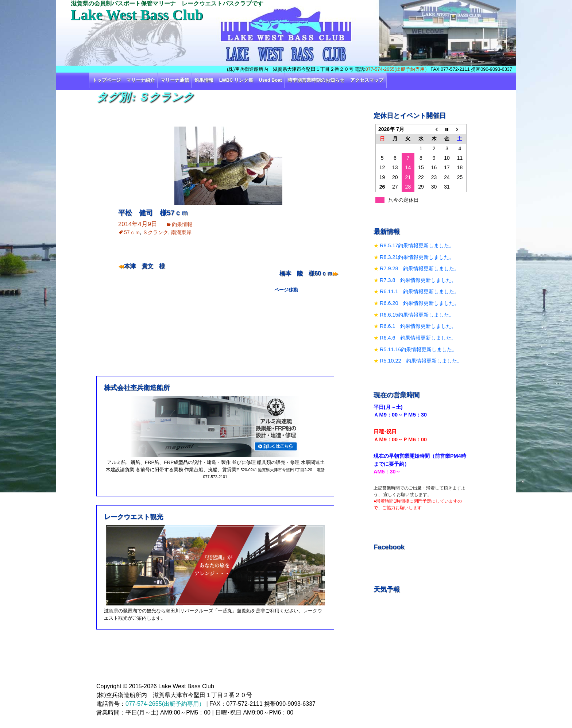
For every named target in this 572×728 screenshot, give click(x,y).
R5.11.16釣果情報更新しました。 (418, 349)
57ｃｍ (132, 232)
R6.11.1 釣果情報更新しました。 (420, 291)
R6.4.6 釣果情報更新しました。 (418, 338)
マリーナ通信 (175, 80)
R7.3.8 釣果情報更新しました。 (418, 280)
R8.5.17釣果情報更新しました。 (417, 245)
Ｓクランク (155, 232)
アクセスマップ (367, 80)
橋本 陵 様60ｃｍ (306, 273)
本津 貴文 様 (144, 266)
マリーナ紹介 (140, 80)
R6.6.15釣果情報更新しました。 (417, 315)
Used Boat (270, 80)
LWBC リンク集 (236, 80)
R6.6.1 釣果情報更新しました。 (418, 326)
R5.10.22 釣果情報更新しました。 (421, 361)
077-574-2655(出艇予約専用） (397, 69)
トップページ (107, 80)
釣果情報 (204, 80)
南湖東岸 (181, 232)
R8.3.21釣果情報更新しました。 (417, 257)
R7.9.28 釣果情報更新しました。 (420, 268)
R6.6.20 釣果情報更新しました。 (420, 303)
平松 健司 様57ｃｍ (153, 213)
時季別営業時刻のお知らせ (316, 80)
